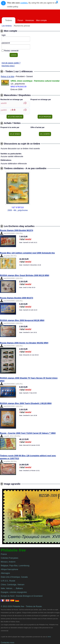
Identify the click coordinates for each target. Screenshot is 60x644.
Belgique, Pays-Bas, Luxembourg (15, 566)
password (6, 43)
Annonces (30, 20)
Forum (20, 20)
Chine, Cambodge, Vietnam (13, 585)
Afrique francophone (9, 569)
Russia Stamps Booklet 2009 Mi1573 (17, 298)
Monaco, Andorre (8, 562)
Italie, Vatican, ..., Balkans (12, 588)
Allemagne (5, 573)
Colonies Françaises (10, 558)
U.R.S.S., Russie (8, 581)
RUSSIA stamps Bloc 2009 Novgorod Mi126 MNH (22, 320)
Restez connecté (11, 51)
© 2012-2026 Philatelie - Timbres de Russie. (22, 606)
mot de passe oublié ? (11, 63)
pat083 (4, 110)
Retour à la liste (7, 77)
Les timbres (7, 26)
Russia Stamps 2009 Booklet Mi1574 (17, 230)
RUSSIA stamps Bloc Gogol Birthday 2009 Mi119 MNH (25, 275)
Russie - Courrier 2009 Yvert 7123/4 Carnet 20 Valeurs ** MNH (28, 433)
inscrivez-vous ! (8, 66)
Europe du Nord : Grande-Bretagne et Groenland (22, 596)
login (4, 35)
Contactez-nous (8, 643)
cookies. (24, 3)
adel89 (4, 103)
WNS (49, 637)
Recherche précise (22, 26)
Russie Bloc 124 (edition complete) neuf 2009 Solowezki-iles (27, 253)
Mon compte (41, 20)
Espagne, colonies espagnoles (14, 592)
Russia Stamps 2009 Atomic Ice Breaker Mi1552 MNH (24, 343)
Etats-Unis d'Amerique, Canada (14, 577)
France (4, 554)
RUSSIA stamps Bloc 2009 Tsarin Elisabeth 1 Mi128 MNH (26, 403)
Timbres (9, 20)
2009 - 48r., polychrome (18, 210)
